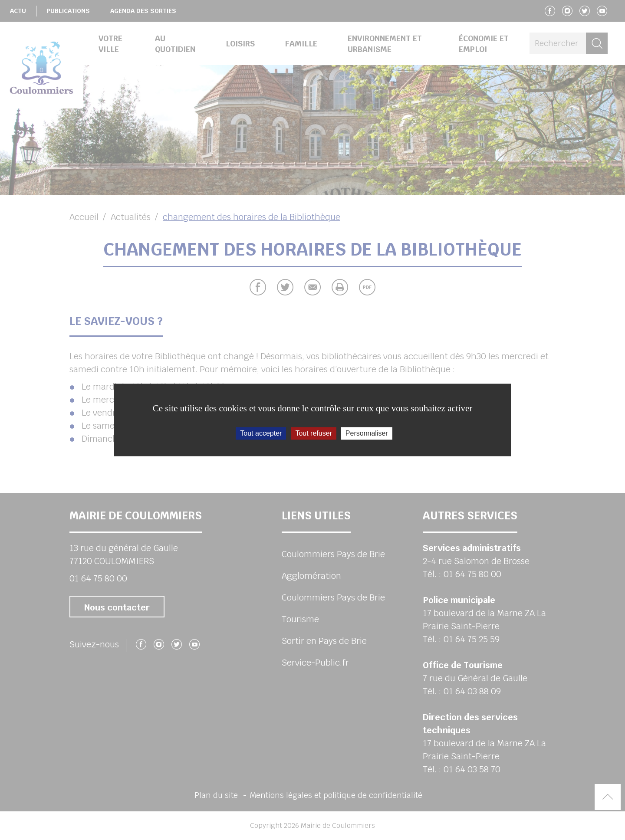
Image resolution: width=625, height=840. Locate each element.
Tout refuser (313, 433)
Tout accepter (261, 433)
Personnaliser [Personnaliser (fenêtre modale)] (367, 433)
